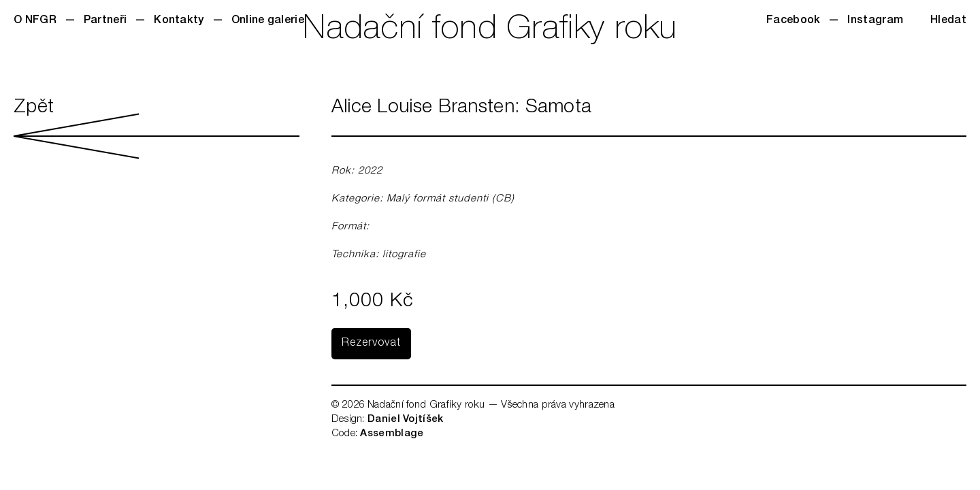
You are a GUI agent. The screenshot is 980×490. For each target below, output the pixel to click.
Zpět (157, 129)
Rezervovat (371, 344)
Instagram (875, 21)
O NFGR (35, 21)
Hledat (948, 21)
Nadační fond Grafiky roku (490, 31)
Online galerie (268, 21)
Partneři (105, 21)
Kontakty (179, 21)
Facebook (793, 21)
